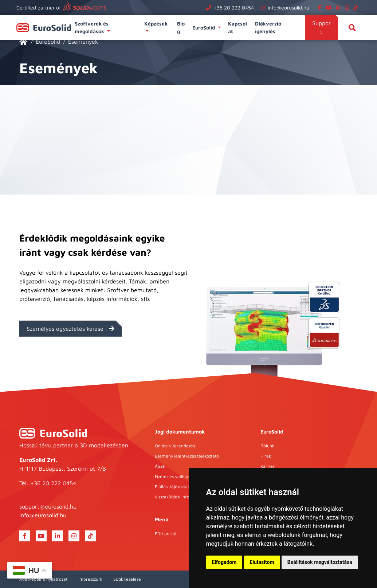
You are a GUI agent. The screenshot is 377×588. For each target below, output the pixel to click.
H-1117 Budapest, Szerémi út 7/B (63, 469)
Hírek (266, 456)
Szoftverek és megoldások (92, 27)
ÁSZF (160, 466)
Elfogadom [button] (224, 562)
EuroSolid (48, 42)
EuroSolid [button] (205, 28)
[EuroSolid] (23, 42)
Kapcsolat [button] (237, 27)
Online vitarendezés (175, 446)
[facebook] (321, 7)
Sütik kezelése (127, 579)
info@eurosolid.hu (288, 7)
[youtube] (330, 7)
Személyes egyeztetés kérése (70, 329)
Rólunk (267, 446)
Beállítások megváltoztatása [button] (320, 562)
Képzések (157, 23)
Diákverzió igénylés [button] (268, 27)
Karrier (268, 466)
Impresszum (90, 579)
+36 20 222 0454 (234, 7)
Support (321, 27)
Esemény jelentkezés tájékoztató (187, 456)
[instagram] (348, 7)
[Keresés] (352, 27)
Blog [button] (181, 27)
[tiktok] (357, 7)
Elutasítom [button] (262, 562)
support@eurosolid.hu (48, 506)
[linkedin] (339, 7)
